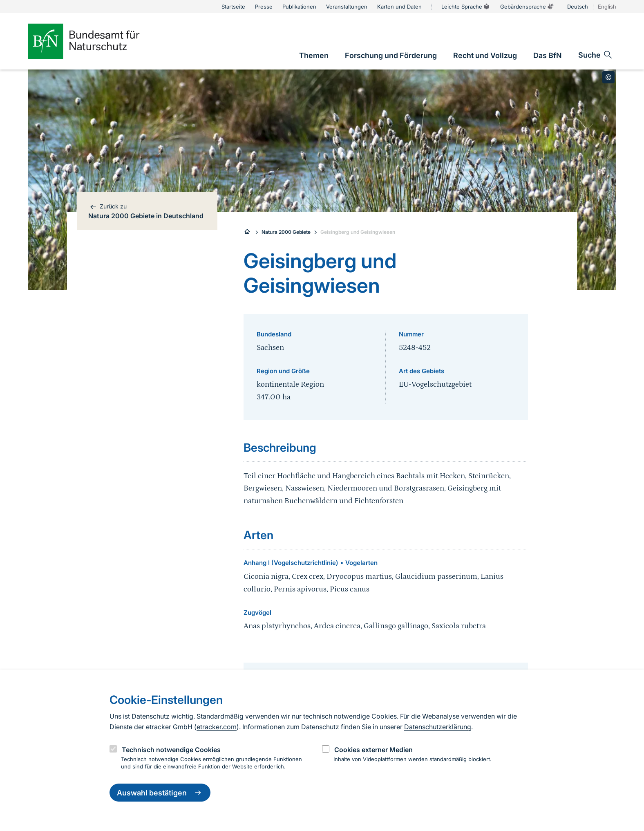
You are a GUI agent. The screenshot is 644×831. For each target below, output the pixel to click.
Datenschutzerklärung (438, 727)
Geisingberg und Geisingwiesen (358, 232)
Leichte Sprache (466, 7)
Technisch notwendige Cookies (171, 750)
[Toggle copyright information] (608, 77)
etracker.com (217, 727)
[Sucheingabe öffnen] (596, 55)
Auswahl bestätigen (160, 793)
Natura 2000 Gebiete (286, 232)
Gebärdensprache (527, 7)
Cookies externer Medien (373, 750)
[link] (314, 55)
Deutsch (578, 7)
